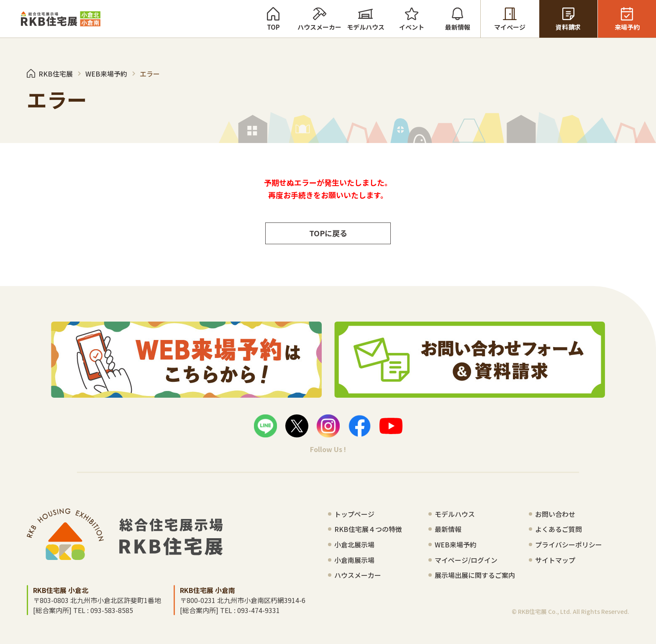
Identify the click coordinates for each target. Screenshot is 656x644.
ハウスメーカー (319, 19)
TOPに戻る (328, 233)
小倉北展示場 (354, 544)
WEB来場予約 (456, 544)
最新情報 (457, 19)
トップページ (354, 514)
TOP (273, 19)
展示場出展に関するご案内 (475, 575)
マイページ (510, 19)
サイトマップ (555, 560)
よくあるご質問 (559, 529)
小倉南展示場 (354, 560)
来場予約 (627, 19)
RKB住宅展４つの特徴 (368, 529)
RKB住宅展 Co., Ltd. (545, 611)
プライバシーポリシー (569, 544)
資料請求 (568, 19)
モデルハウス (365, 19)
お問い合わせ (555, 514)
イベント (411, 19)
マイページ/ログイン (466, 560)
